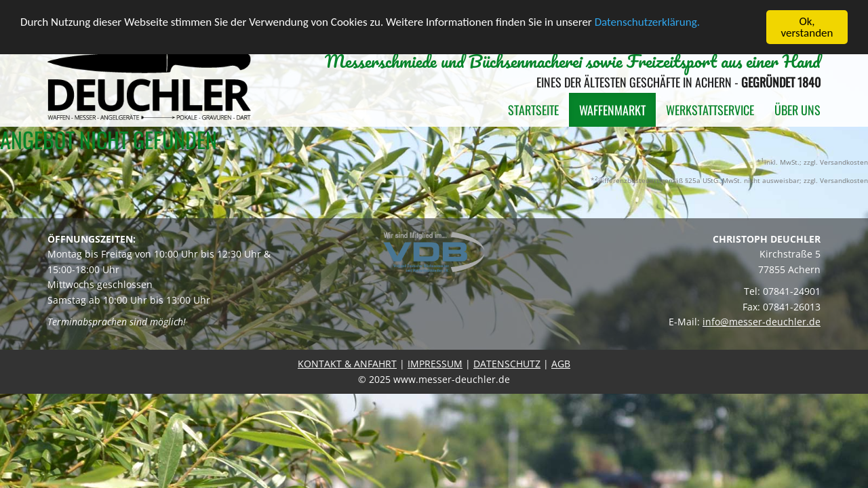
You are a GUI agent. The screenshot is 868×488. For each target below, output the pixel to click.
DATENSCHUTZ (507, 364)
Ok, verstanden (807, 27)
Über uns (797, 110)
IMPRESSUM (435, 364)
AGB (561, 364)
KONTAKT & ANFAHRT (347, 364)
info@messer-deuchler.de (762, 322)
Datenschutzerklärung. (647, 21)
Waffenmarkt (612, 110)
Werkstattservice (710, 110)
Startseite (533, 110)
